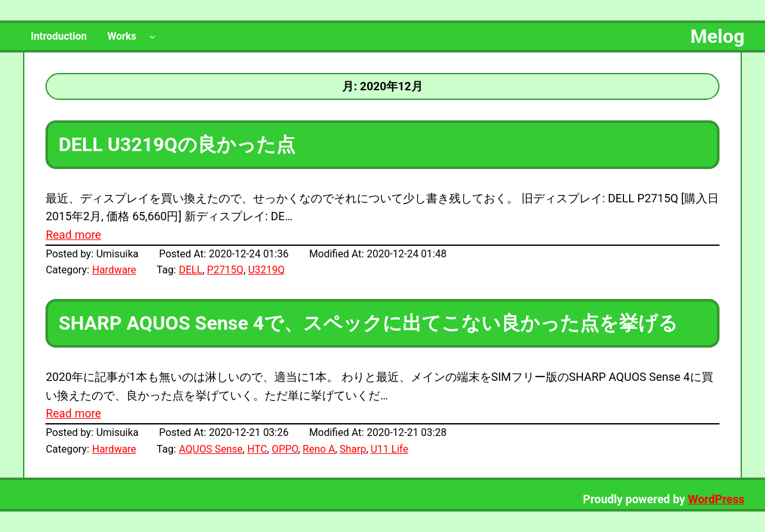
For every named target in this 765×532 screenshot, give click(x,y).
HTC (257, 449)
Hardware (114, 270)
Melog (718, 36)
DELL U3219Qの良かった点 (177, 144)
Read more (73, 235)
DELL (191, 270)
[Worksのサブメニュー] (152, 36)
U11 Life (390, 449)
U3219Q (266, 270)
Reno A (319, 449)
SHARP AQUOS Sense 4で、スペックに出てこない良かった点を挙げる (368, 323)
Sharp (353, 449)
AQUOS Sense (211, 449)
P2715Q (225, 270)
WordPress (716, 499)
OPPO (285, 449)
